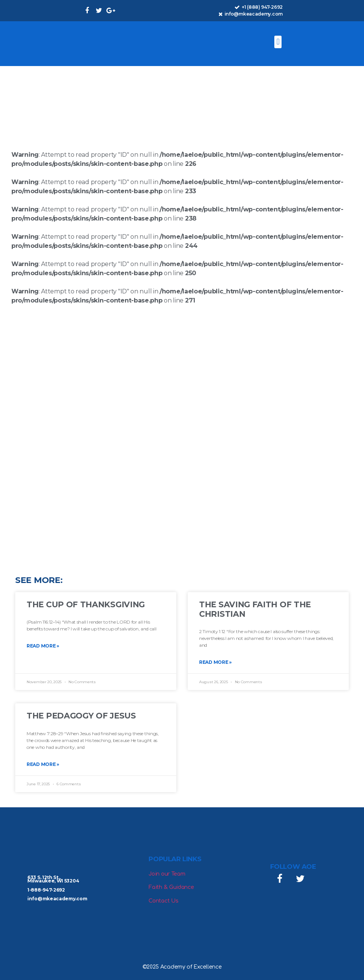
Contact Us (163, 901)
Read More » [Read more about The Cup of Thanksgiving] (43, 646)
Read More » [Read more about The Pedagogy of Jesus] (43, 764)
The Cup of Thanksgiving (86, 604)
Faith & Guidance (171, 887)
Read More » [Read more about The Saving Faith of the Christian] (215, 662)
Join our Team (167, 874)
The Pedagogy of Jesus (81, 716)
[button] (278, 42)
